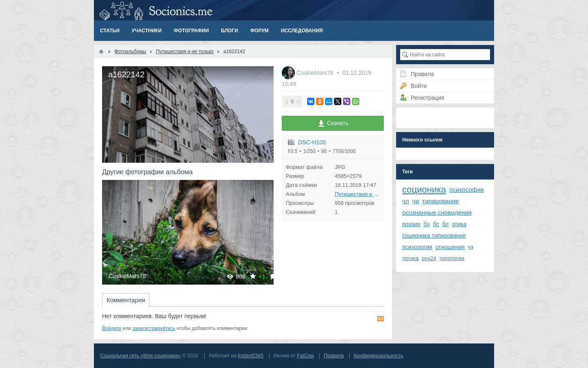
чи (416, 201)
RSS (381, 319)
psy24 (429, 258)
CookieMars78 (127, 276)
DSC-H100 (312, 142)
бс (436, 224)
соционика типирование (434, 236)
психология (417, 247)
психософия (467, 190)
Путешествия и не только (366, 194)
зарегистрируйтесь (154, 328)
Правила (334, 356)
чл (406, 201)
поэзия (411, 224)
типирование (441, 201)
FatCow (305, 356)
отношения (450, 247)
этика (459, 224)
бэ (427, 224)
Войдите (112, 328)
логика (410, 258)
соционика (424, 190)
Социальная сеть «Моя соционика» (140, 356)
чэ (471, 247)
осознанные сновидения (437, 212)
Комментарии (126, 300)
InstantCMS (251, 356)
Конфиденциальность (379, 356)
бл (445, 224)
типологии (452, 258)
